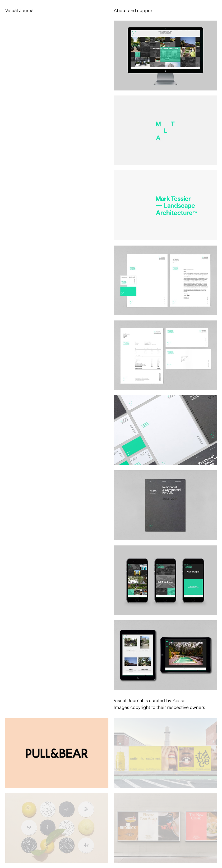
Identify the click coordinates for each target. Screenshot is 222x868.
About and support (134, 10)
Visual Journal (20, 10)
